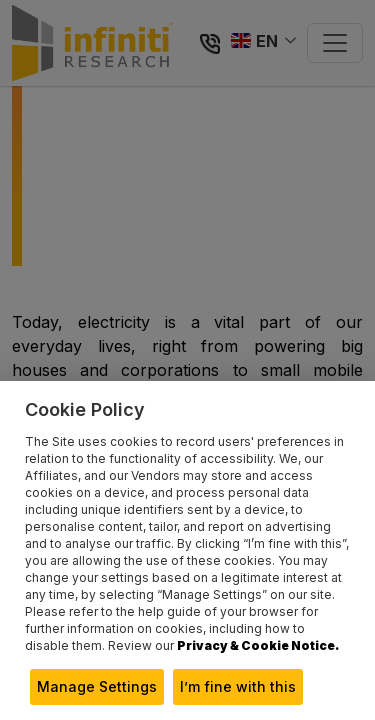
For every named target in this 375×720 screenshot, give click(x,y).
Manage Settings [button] (97, 686)
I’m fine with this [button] (238, 686)
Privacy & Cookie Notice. (258, 645)
